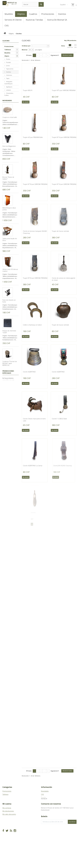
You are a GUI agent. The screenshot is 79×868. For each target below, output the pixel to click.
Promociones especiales (8, 729)
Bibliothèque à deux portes (9, 267)
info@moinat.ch (46, 825)
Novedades (7, 159)
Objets (7, 56)
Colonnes (9, 75)
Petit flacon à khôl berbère (8, 576)
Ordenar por (26, 46)
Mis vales (5, 832)
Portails (8, 62)
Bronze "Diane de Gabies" (8, 236)
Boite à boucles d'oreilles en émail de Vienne (10, 639)
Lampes (8, 90)
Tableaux (8, 50)
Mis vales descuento (9, 823)
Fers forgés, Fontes (9, 111)
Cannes (8, 107)
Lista (75, 46)
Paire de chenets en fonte (9, 359)
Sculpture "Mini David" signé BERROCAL (10, 453)
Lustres (8, 115)
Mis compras (7, 816)
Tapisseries (10, 69)
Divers (8, 152)
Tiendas (44, 798)
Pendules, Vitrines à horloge (10, 100)
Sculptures (9, 146)
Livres (8, 66)
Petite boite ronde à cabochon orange (9, 546)
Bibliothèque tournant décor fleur (10, 513)
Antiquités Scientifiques (8, 83)
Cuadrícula (70, 46)
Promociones (9, 46)
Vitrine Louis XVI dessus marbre (10, 328)
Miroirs (8, 124)
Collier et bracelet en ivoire (9, 701)
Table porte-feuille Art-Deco (10, 298)
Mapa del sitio (46, 804)
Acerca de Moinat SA (48, 801)
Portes (8, 59)
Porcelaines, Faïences (9, 131)
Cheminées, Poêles (9, 94)
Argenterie (9, 127)
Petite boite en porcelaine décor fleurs (10, 607)
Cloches (8, 72)
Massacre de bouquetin (10, 483)
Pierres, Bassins (8, 137)
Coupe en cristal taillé (10, 175)
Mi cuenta (7, 812)
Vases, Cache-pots (10, 120)
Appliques (9, 87)
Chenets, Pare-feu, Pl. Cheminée (10, 142)
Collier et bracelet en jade (9, 670)
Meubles (7, 53)
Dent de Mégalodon (9, 204)
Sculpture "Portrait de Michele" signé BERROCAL (10, 422)
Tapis (8, 78)
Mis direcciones (8, 826)
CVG (42, 794)
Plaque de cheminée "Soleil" (9, 390)
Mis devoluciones (8, 819)
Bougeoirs (9, 104)
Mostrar (25, 50)
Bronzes (9, 149)
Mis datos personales (10, 829)
